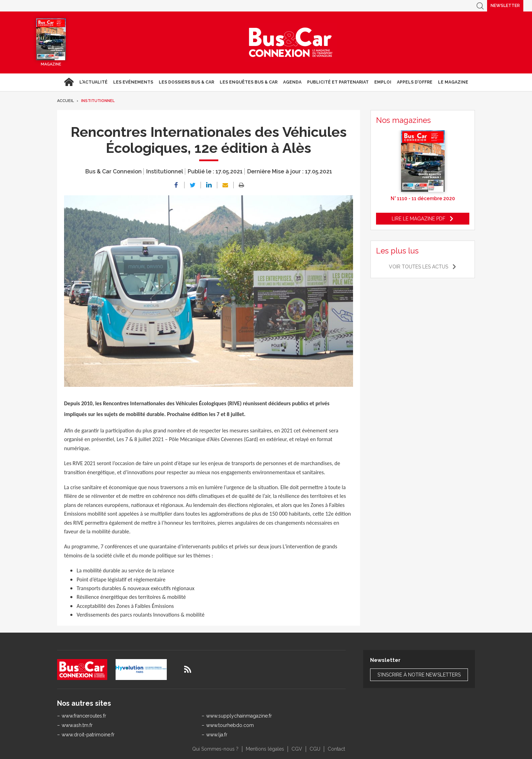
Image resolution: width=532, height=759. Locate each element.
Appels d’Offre (415, 82)
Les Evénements (133, 82)
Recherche (480, 6)
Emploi (383, 82)
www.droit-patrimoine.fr (88, 735)
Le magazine (453, 82)
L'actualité (93, 82)
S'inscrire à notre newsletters (419, 675)
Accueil (69, 82)
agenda (292, 82)
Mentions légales (265, 749)
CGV (297, 749)
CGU (315, 749)
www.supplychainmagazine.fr (239, 716)
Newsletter (505, 6)
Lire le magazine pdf (418, 219)
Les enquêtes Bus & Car (249, 82)
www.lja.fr (217, 735)
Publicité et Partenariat (338, 82)
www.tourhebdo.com (230, 725)
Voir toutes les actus (418, 267)
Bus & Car (291, 42)
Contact (336, 749)
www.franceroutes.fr (84, 716)
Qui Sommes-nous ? (215, 749)
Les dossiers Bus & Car (186, 82)
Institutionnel (98, 101)
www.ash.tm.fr (77, 725)
